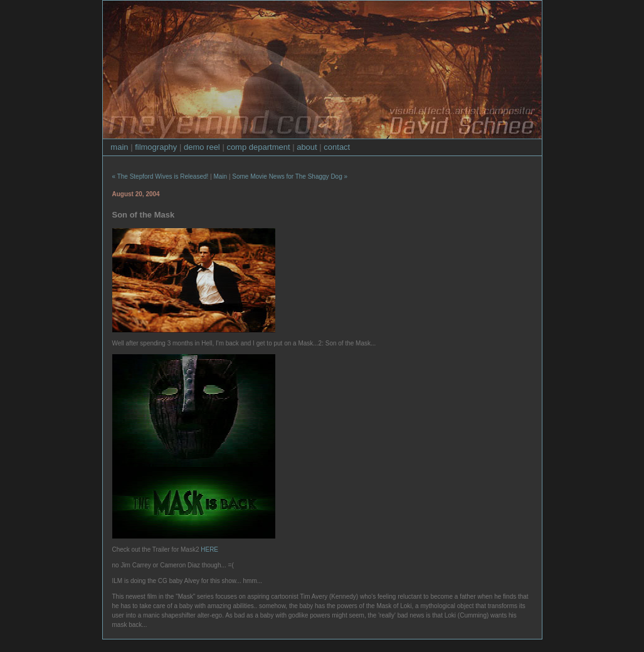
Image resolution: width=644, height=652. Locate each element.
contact (337, 147)
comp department (258, 147)
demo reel (202, 147)
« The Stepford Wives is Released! (161, 176)
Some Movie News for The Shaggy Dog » (290, 176)
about (307, 147)
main (119, 147)
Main (220, 176)
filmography (156, 147)
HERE (209, 549)
